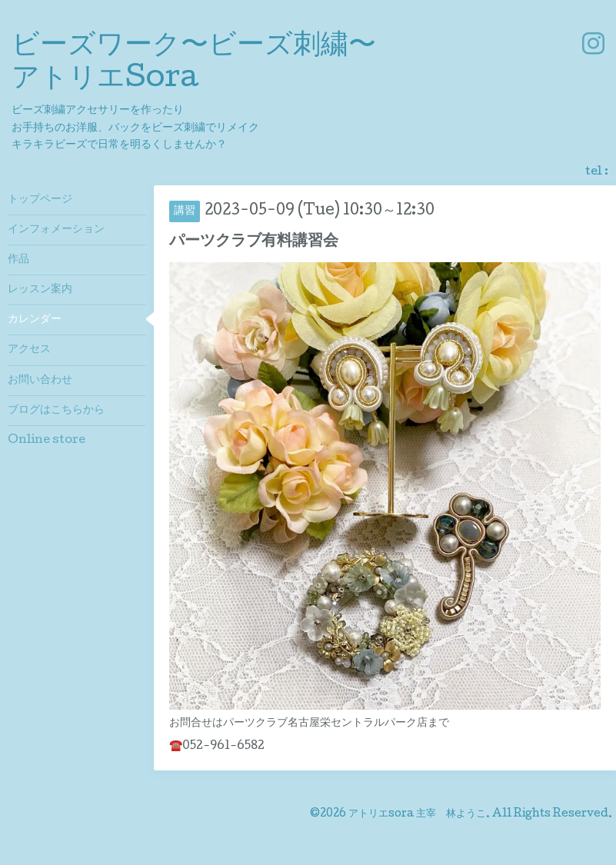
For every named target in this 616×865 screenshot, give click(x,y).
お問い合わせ (40, 381)
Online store (47, 441)
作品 (18, 260)
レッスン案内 (40, 290)
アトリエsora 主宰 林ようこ (417, 814)
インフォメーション (56, 230)
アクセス (29, 350)
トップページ (40, 200)
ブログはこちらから (56, 411)
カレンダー (35, 320)
